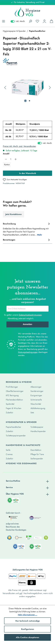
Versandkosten (9, 593)
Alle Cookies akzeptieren (27, 637)
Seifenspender (37, 459)
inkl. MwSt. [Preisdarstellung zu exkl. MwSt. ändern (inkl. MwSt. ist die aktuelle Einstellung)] (18, 21)
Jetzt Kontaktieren (14, 214)
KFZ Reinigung (12, 395)
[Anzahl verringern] (6, 159)
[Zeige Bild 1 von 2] (25, 101)
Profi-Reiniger (12, 387)
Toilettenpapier (37, 427)
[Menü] (4, 21)
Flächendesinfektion (14, 400)
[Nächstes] (50, 88)
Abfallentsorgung (38, 408)
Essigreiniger (36, 395)
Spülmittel (10, 404)
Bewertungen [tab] (27, 240)
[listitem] (9, 538)
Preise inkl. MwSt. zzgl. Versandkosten (19, 146)
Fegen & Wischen (14, 408)
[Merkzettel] (37, 21)
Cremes (9, 454)
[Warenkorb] (51, 21)
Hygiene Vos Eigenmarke (21, 463)
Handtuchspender (38, 431)
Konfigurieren (28, 629)
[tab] (27, 229)
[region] (27, 88)
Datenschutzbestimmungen (30, 315)
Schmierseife (36, 400)
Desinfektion (36, 450)
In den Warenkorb (28, 173)
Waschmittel (36, 404)
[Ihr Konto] (44, 21)
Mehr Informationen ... (27, 615)
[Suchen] (30, 21)
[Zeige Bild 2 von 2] (29, 101)
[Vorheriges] (5, 88)
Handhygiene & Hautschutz (23, 445)
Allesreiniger (36, 387)
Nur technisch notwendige (28, 621)
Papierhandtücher (13, 427)
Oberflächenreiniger (15, 391)
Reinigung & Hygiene (19, 382)
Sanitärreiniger (37, 391)
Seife (8, 450)
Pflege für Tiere (37, 454)
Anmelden (28, 324)
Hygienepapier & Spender (21, 422)
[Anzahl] (11, 159)
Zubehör (10, 413)
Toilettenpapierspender (16, 436)
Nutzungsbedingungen (28, 352)
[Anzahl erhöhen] (16, 159)
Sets (32, 413)
